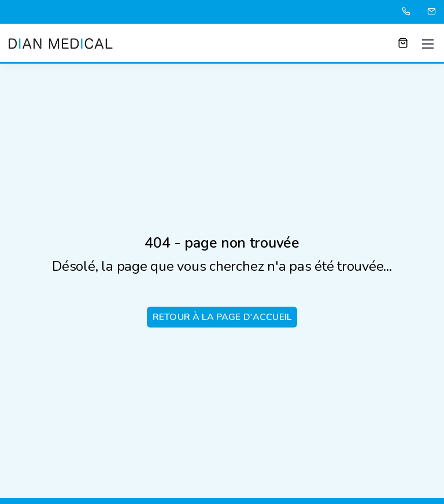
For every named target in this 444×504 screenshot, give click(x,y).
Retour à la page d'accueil (222, 317)
